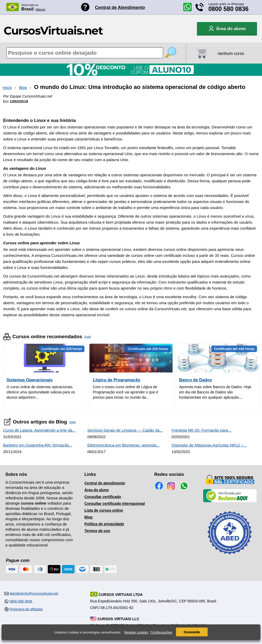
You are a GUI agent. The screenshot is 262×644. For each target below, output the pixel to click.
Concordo (192, 633)
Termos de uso (97, 531)
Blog (23, 87)
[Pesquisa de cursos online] (85, 53)
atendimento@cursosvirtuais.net (34, 593)
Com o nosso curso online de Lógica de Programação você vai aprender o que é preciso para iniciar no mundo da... (126, 392)
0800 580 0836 (229, 9)
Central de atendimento (105, 483)
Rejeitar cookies (136, 633)
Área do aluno (97, 490)
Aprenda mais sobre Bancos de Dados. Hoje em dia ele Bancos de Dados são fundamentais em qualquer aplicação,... (215, 392)
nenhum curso (231, 53)
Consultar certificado (103, 497)
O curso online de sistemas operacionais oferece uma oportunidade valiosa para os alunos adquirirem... (41, 392)
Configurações (161, 633)
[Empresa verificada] (230, 501)
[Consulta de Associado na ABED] (230, 557)
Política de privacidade (104, 524)
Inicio (7, 87)
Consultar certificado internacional (115, 504)
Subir (88, 337)
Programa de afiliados (26, 609)
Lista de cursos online (104, 510)
